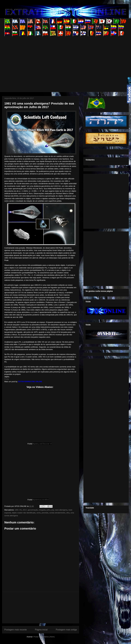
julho (48, 510)
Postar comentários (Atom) (44, 637)
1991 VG (18, 510)
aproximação (33, 510)
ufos (68, 513)
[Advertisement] (26, 62)
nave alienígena (61, 510)
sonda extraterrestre (57, 513)
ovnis (39, 513)
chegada (42, 510)
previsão (45, 513)
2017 (25, 510)
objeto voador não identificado (24, 513)
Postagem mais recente (16, 630)
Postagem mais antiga (66, 630)
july (53, 510)
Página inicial (41, 630)
